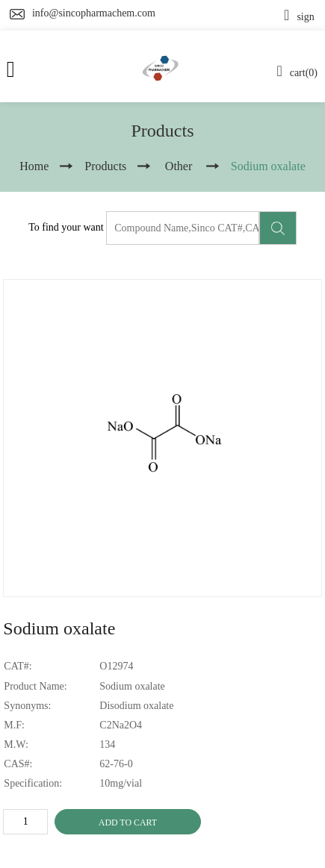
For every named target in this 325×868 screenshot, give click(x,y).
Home (34, 166)
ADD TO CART (128, 822)
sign (299, 17)
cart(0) (297, 73)
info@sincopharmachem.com (94, 13)
